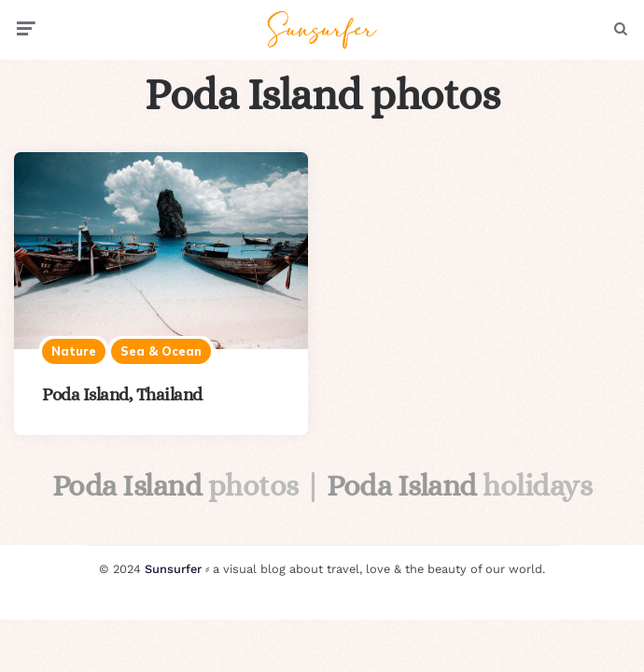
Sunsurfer (173, 569)
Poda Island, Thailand (122, 394)
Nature (74, 351)
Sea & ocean (161, 351)
